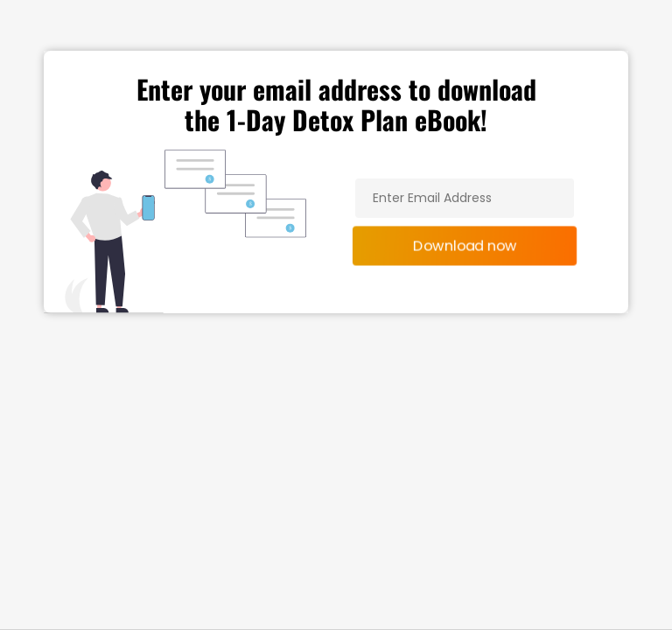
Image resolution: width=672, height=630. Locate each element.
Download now (465, 245)
